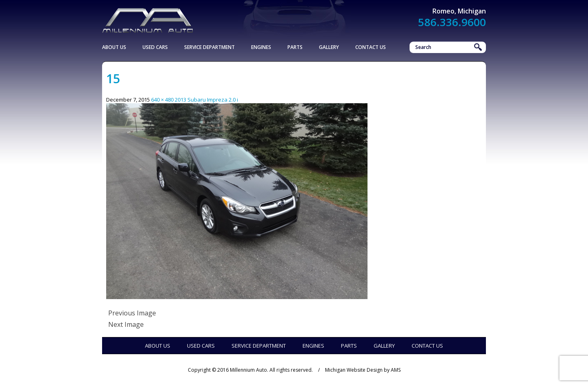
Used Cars (155, 47)
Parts (295, 47)
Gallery (329, 47)
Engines (261, 47)
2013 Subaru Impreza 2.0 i (206, 100)
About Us (114, 47)
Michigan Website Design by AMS (363, 370)
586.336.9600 (452, 22)
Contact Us (371, 47)
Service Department (209, 47)
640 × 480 (162, 100)
